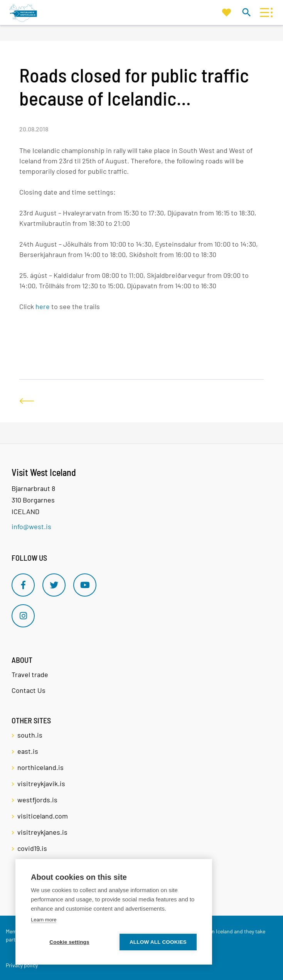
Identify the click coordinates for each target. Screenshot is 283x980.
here (43, 306)
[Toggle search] (246, 12)
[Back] (27, 401)
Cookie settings (69, 942)
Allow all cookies (158, 942)
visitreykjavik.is (41, 783)
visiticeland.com (43, 816)
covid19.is (32, 848)
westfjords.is (37, 800)
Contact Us (29, 690)
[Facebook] (23, 585)
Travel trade (30, 674)
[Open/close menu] (264, 13)
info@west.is (31, 526)
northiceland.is (40, 767)
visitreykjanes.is (42, 832)
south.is (30, 735)
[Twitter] (54, 585)
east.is (28, 751)
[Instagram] (23, 616)
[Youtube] (85, 585)
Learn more (44, 920)
